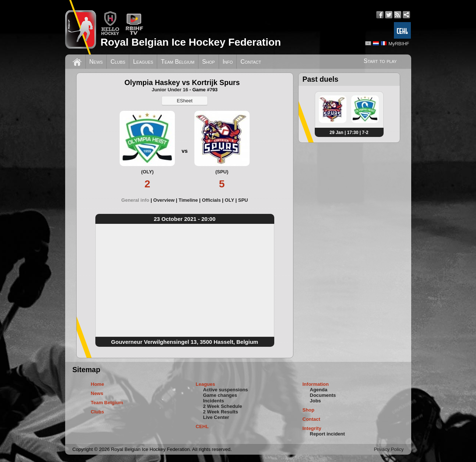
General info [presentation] (135, 200)
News (96, 62)
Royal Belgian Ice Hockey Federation (191, 42)
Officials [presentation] (211, 200)
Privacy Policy (389, 449)
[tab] (137, 200)
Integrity (312, 428)
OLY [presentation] (230, 200)
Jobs (315, 401)
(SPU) (222, 172)
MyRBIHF (399, 44)
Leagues (143, 62)
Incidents (214, 401)
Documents (323, 395)
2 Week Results (221, 412)
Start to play (380, 61)
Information (316, 384)
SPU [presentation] (243, 200)
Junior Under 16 (170, 90)
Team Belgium (178, 62)
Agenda (319, 390)
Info (228, 62)
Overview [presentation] (164, 200)
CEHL (202, 426)
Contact (251, 62)
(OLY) (147, 172)
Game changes (220, 395)
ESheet (185, 101)
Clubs (118, 62)
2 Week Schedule (223, 406)
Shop (209, 62)
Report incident (327, 434)
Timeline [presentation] (188, 200)
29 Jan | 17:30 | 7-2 (349, 133)
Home (98, 384)
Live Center (216, 417)
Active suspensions (226, 390)
